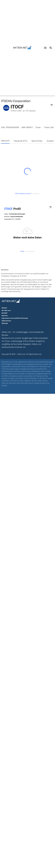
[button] (45, 48)
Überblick (7, 311)
